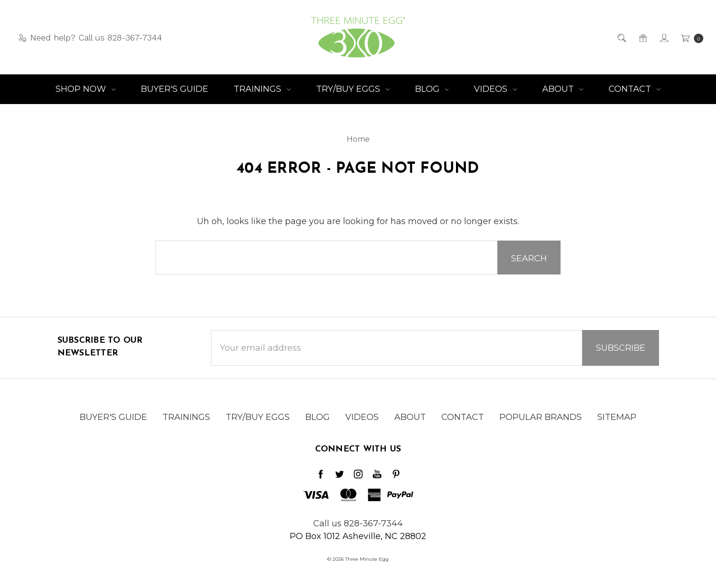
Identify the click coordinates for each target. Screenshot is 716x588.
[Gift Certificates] (642, 37)
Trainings (262, 89)
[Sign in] (663, 37)
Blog (432, 89)
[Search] (621, 37)
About (563, 89)
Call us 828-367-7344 (358, 524)
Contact (635, 89)
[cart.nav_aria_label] (689, 37)
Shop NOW (85, 89)
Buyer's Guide (175, 89)
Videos (495, 89)
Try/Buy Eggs (353, 89)
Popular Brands (541, 424)
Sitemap (617, 424)
